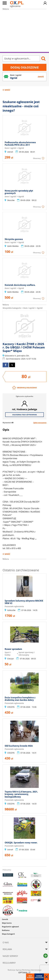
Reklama (6, 930)
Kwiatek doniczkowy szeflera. (20, 285)
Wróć (7, 90)
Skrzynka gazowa (14, 239)
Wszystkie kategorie (12, 308)
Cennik (5, 919)
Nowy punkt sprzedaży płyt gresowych (19, 192)
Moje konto (7, 923)
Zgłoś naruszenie (40, 423)
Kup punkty (30, 977)
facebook (6, 365)
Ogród (40, 308)
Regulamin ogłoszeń (10, 927)
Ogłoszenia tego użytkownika (25, 415)
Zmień (41, 77)
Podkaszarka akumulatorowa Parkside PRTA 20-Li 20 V (20, 144)
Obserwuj (37, 158)
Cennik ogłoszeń (39, 977)
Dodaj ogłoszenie (25, 67)
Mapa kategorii (8, 934)
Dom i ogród (29, 308)
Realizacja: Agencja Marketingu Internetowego (25, 971)
